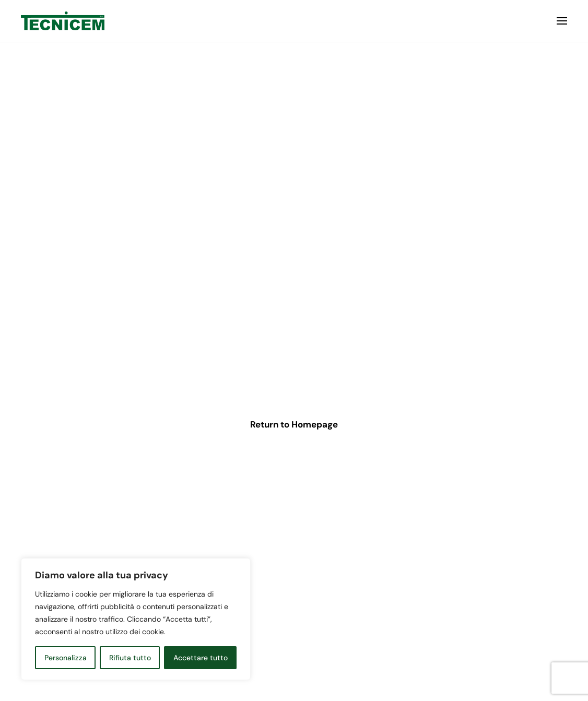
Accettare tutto (201, 658)
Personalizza (66, 658)
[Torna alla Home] (63, 21)
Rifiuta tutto (130, 658)
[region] (136, 619)
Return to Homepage (294, 424)
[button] (562, 21)
